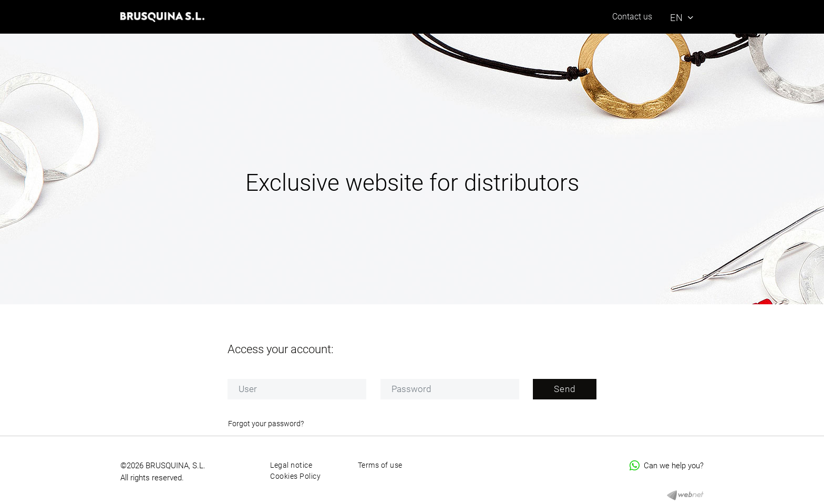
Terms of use (380, 465)
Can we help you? (667, 466)
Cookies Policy (295, 476)
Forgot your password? (266, 424)
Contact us (632, 17)
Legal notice (291, 465)
